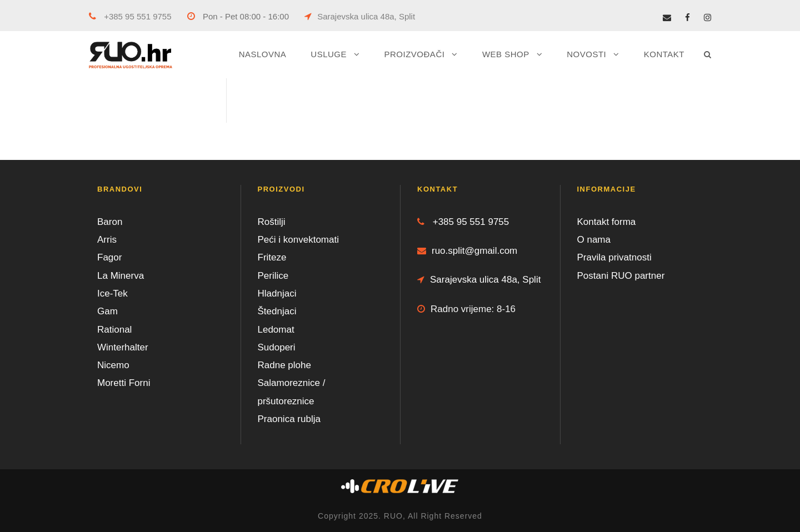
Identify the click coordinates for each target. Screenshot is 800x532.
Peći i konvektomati (298, 240)
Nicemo (113, 365)
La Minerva (121, 276)
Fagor (109, 257)
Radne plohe (284, 365)
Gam (107, 311)
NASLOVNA (263, 54)
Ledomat (276, 330)
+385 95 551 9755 (130, 16)
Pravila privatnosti (614, 257)
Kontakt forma (607, 222)
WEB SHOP (506, 54)
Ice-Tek (112, 293)
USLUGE (329, 54)
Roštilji (272, 222)
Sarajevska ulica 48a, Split (360, 16)
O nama (594, 240)
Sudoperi (277, 347)
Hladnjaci (277, 293)
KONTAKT (664, 54)
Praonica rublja (289, 419)
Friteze (272, 257)
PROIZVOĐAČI (415, 54)
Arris (107, 240)
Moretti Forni (124, 383)
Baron (110, 222)
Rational (114, 330)
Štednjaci (277, 311)
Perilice (273, 276)
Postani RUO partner (621, 276)
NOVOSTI (586, 54)
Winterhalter (123, 347)
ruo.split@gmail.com (467, 251)
